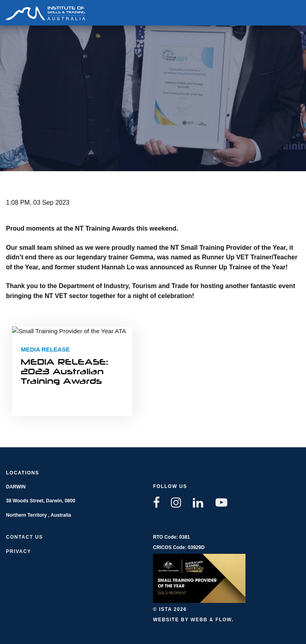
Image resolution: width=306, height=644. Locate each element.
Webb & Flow (211, 620)
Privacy (19, 551)
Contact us (25, 537)
